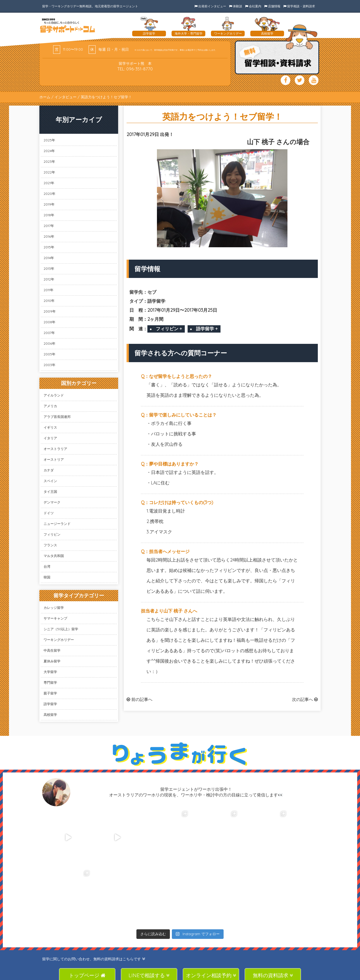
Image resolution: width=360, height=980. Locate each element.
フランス (50, 545)
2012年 (49, 279)
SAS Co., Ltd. (182, 975)
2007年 (49, 333)
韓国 (47, 577)
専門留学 (50, 682)
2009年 (50, 311)
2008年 (49, 322)
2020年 (49, 194)
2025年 (49, 140)
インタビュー (66, 97)
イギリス (50, 427)
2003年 (49, 365)
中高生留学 (52, 650)
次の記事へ (305, 699)
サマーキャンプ (55, 618)
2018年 (49, 215)
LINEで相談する (149, 902)
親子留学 (50, 693)
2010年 (49, 301)
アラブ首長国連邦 (57, 417)
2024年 (49, 151)
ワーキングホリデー (59, 640)
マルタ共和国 (54, 556)
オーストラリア (55, 449)
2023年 (49, 162)
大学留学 (50, 672)
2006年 (49, 343)
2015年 (49, 247)
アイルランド (54, 395)
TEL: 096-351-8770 (135, 69)
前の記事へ (139, 699)
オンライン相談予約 (211, 902)
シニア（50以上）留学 (61, 629)
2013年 (49, 269)
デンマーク (52, 502)
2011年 (49, 290)
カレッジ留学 (54, 608)
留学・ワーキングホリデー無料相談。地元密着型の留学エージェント (90, 6)
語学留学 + (207, 329)
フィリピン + (169, 329)
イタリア (50, 438)
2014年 (49, 258)
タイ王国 (50, 492)
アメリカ (50, 406)
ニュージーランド (57, 524)
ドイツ (49, 513)
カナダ (49, 470)
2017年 (49, 226)
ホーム (45, 97)
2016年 (49, 236)
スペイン (50, 481)
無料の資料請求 (273, 902)
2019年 (49, 204)
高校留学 (50, 715)
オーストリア (54, 459)
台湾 (47, 566)
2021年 (49, 183)
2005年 (49, 354)
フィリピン (52, 534)
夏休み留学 (52, 661)
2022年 (49, 172)
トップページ (87, 902)
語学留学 (50, 704)
